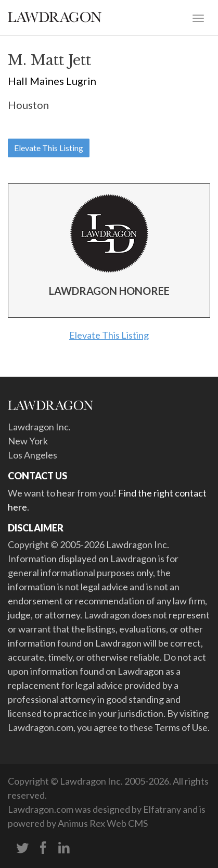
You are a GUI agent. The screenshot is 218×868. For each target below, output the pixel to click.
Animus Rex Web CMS (103, 823)
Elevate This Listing (49, 148)
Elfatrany (162, 809)
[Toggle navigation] (198, 17)
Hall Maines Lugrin (52, 81)
